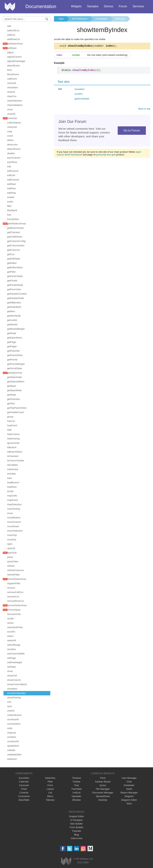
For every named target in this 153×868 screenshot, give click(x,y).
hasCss (11, 421)
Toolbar (77, 782)
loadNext (12, 487)
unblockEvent (14, 715)
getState (12, 395)
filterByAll (12, 210)
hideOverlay (13, 439)
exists (10, 202)
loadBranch (13, 482)
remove (11, 588)
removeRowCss (16, 601)
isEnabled (12, 465)
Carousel (24, 785)
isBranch (12, 447)
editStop (12, 193)
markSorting (14, 509)
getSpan (12, 386)
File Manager (103, 789)
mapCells (12, 496)
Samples (93, 6)
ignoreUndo (13, 443)
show (10, 671)
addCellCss (13, 30)
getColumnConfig (16, 241)
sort (9, 702)
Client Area (76, 838)
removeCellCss (15, 592)
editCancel (13, 171)
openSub (12, 553)
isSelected (13, 469)
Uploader (77, 796)
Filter (50, 782)
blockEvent (13, 74)
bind (9, 70)
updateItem (13, 746)
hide (9, 430)
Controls (24, 793)
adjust (10, 52)
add (9, 26)
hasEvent (12, 425)
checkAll (12, 83)
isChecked (13, 456)
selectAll (12, 640)
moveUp (12, 540)
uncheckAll (13, 719)
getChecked (13, 232)
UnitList (76, 793)
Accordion (24, 778)
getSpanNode (14, 390)
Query (103, 785)
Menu (50, 796)
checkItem (13, 87)
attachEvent (13, 66)
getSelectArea (15, 373)
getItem (11, 311)
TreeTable (76, 789)
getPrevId (12, 360)
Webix (66, 861)
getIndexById (14, 307)
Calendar (24, 782)
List (50, 793)
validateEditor (14, 755)
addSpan (12, 48)
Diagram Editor (129, 800)
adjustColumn (14, 57)
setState (12, 667)
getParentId (13, 351)
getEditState (14, 259)
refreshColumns (16, 570)
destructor (12, 145)
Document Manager (103, 793)
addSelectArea (15, 44)
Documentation (41, 6)
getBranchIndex (15, 228)
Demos (109, 6)
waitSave (12, 759)
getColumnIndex (16, 245)
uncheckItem (14, 724)
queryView (13, 561)
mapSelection (14, 504)
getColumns (13, 250)
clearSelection (15, 101)
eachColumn (14, 158)
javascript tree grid (106, 155)
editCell (11, 175)
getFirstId (12, 281)
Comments (24, 796)
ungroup (12, 733)
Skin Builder (76, 824)
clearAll (11, 92)
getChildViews (15, 237)
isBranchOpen (15, 452)
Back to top (144, 109)
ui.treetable (101, 19)
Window (76, 800)
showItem (12, 689)
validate (11, 750)
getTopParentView (17, 408)
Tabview (50, 800)
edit (9, 166)
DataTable (24, 800)
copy (10, 131)
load (9, 478)
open (10, 544)
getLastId (12, 320)
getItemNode (14, 316)
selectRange (14, 645)
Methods (120, 19)
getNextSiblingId (16, 329)
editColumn (13, 180)
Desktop (103, 800)
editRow (11, 188)
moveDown (13, 526)
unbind (11, 711)
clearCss (12, 96)
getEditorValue (15, 267)
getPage (12, 342)
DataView (50, 778)
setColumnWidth (16, 654)
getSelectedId (14, 377)
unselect (12, 737)
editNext (12, 184)
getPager (12, 346)
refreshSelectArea (17, 579)
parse (10, 557)
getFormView (14, 289)
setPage (12, 658)
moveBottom (14, 518)
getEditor (12, 263)
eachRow (12, 162)
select (10, 636)
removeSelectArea (17, 605)
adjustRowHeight (16, 61)
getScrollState (15, 368)
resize (10, 623)
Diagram (129, 796)
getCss (11, 254)
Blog (76, 835)
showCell (12, 676)
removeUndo (14, 614)
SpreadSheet (103, 796)
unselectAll (13, 741)
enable (11, 197)
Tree (76, 785)
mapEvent (13, 500)
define (10, 140)
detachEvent (14, 149)
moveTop (12, 535)
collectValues (14, 123)
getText (11, 403)
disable (11, 153)
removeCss (13, 597)
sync (10, 706)
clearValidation (15, 105)
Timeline (77, 778)
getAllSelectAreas (17, 224)
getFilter (11, 272)
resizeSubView (15, 627)
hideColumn (13, 434)
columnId (12, 127)
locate (10, 491)
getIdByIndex (14, 303)
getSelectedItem (16, 382)
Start (61, 19)
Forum (123, 6)
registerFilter (14, 583)
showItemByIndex (17, 693)
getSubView (13, 399)
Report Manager (129, 793)
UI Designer (77, 820)
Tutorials (76, 831)
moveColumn (14, 522)
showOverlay (14, 697)
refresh (11, 566)
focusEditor (13, 219)
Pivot (103, 778)
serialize (12, 649)
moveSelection (15, 531)
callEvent (12, 79)
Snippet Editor (76, 816)
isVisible (11, 474)
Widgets (76, 6)
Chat (129, 782)
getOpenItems (15, 338)
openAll (11, 548)
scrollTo (11, 632)
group (10, 417)
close (10, 109)
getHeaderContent (17, 294)
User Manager (129, 778)
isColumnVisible (16, 461)
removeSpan (14, 610)
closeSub (12, 118)
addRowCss (14, 39)
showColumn (14, 680)
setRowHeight (15, 662)
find (9, 215)
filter (9, 206)
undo (10, 728)
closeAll (11, 114)
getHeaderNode (16, 298)
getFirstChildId (15, 276)
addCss (11, 35)
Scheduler (129, 785)
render (11, 618)
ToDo (129, 804)
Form (50, 785)
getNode (12, 333)
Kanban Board (103, 782)
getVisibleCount (15, 412)
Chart (24, 789)
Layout (50, 789)
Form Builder (76, 827)
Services (138, 6)
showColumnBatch (17, 684)
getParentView (15, 355)
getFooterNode (15, 285)
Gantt (129, 789)
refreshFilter (13, 575)
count (10, 136)
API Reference (80, 19)
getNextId (12, 324)
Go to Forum (132, 131)
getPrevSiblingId (16, 364)
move (10, 513)
